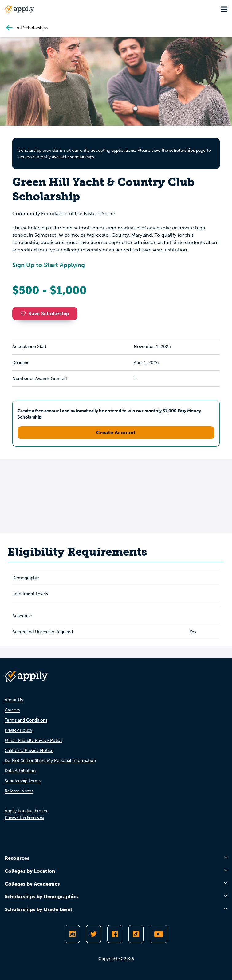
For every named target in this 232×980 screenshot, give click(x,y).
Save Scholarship (45, 314)
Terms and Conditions (26, 720)
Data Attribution (20, 771)
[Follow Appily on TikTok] (136, 934)
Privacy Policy (18, 730)
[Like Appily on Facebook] (115, 934)
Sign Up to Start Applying (49, 265)
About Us (14, 700)
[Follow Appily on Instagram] (72, 934)
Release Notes (19, 791)
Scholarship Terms (23, 781)
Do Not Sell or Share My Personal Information (50, 761)
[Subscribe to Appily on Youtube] (159, 934)
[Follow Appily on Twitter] (94, 934)
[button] (25, 313)
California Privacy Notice (29, 750)
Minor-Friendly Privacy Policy (33, 740)
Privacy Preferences (24, 817)
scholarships (182, 150)
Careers (12, 710)
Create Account (116, 433)
